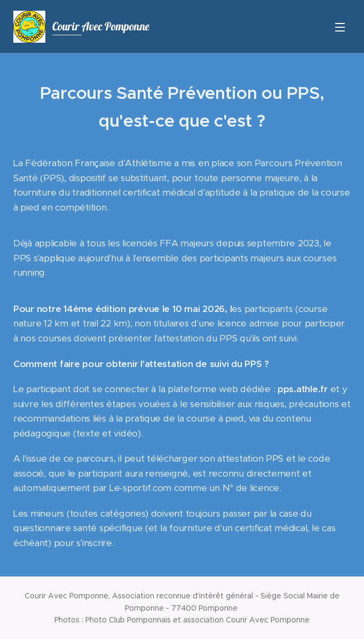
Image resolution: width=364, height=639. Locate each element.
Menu (340, 27)
